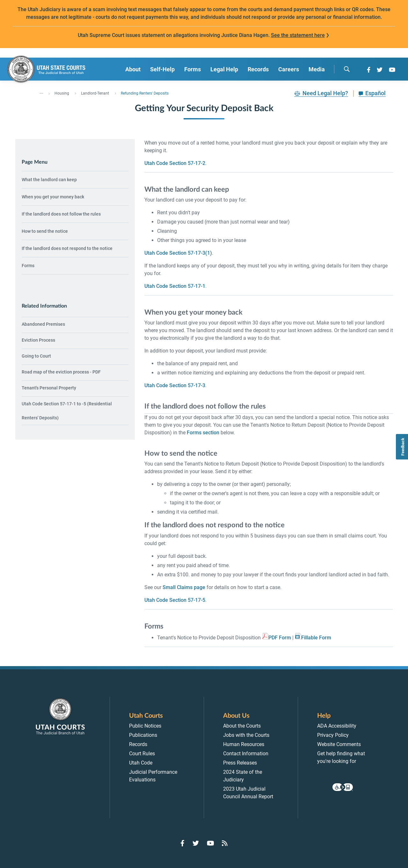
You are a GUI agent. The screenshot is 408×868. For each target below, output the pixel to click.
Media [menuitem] (317, 69)
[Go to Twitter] (380, 70)
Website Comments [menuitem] (339, 744)
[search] (347, 69)
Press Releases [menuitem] (240, 763)
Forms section (203, 433)
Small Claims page (184, 587)
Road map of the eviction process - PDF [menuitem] (61, 372)
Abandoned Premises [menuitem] (43, 324)
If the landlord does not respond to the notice (67, 248)
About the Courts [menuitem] (242, 726)
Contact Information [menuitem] (246, 754)
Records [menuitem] (258, 69)
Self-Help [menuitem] (162, 69)
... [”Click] (41, 92)
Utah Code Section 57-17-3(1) (178, 253)
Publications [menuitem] (143, 735)
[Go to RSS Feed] (225, 843)
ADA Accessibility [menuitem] (337, 726)
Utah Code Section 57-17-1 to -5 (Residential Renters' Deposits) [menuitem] (67, 411)
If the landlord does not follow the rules (61, 214)
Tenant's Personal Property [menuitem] (49, 388)
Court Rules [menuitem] (142, 754)
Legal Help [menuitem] (224, 69)
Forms (28, 266)
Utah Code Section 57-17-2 (175, 163)
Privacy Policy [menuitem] (333, 735)
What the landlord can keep (49, 180)
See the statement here (298, 35)
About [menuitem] (133, 69)
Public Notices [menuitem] (145, 726)
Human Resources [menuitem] (244, 744)
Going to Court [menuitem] (36, 356)
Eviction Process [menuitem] (38, 340)
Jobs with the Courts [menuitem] (246, 735)
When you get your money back (53, 197)
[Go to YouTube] (392, 70)
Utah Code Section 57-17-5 (175, 600)
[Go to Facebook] (369, 70)
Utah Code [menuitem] (141, 763)
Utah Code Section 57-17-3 (175, 385)
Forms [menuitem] (193, 69)
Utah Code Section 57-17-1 (175, 286)
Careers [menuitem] (289, 69)
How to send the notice (45, 231)
